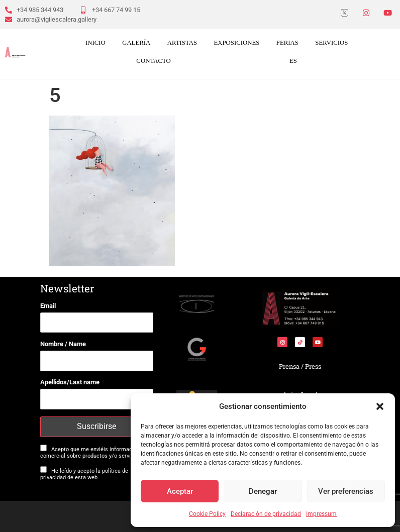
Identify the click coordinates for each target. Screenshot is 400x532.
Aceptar (180, 491)
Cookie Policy (207, 514)
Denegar (263, 491)
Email (48, 306)
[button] (380, 406)
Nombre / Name (63, 344)
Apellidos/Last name (70, 382)
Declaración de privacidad (266, 514)
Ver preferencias (346, 491)
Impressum (321, 514)
